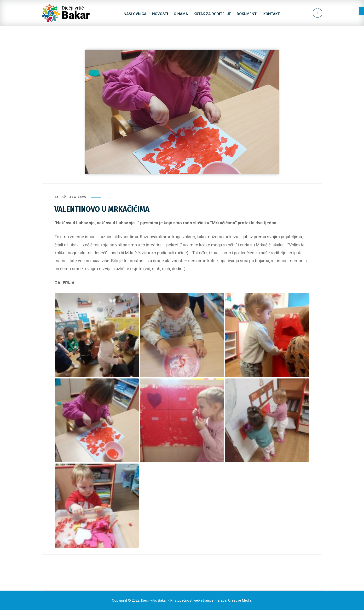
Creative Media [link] (240, 600)
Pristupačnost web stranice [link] (192, 600)
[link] (362, 11)
